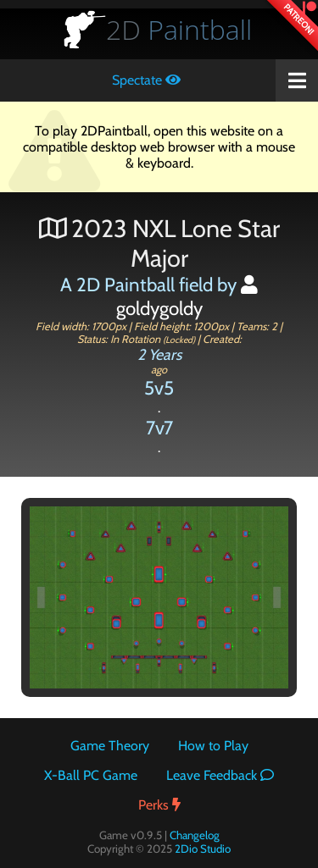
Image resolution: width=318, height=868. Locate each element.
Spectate (146, 80)
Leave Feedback (220, 775)
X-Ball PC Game (91, 775)
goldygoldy (187, 298)
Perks (159, 805)
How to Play (213, 746)
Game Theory (110, 746)
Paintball (179, 29)
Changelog (195, 835)
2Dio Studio (203, 849)
